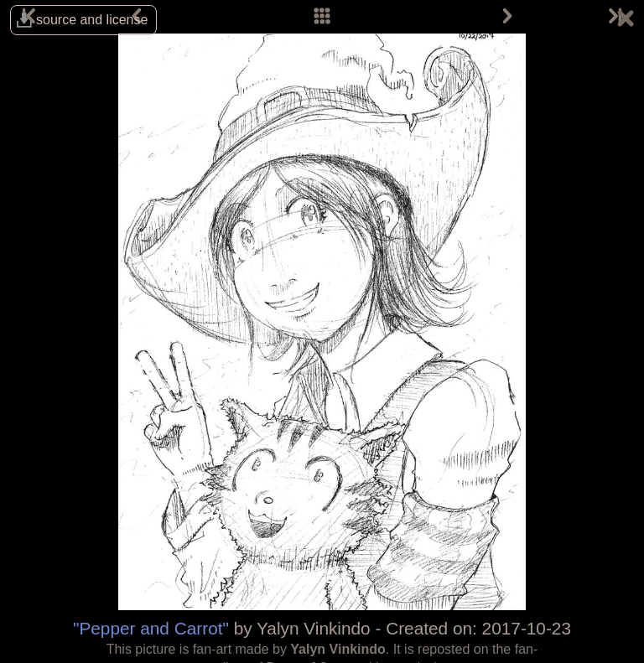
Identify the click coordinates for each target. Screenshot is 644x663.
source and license (92, 20)
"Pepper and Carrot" (151, 628)
